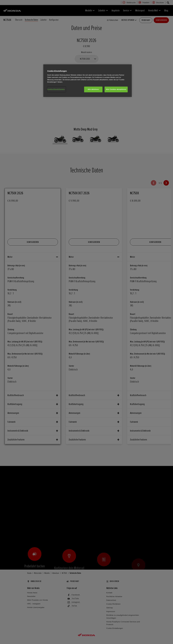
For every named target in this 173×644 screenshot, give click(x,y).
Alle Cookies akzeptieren (116, 89)
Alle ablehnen (93, 89)
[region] (88, 81)
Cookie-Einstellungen (56, 89)
